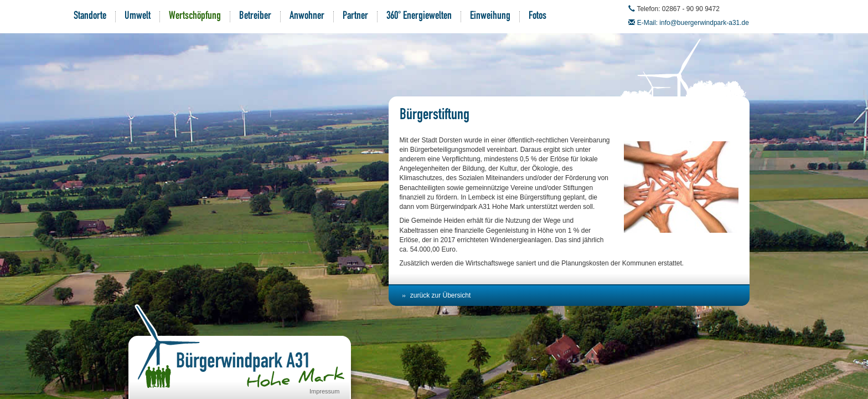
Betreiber (255, 17)
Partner (355, 17)
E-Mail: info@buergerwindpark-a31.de (693, 23)
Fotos (538, 17)
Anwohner (307, 17)
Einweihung (490, 17)
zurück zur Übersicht (440, 295)
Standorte (90, 17)
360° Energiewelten (419, 17)
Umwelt (138, 17)
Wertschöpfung (195, 17)
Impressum (324, 391)
